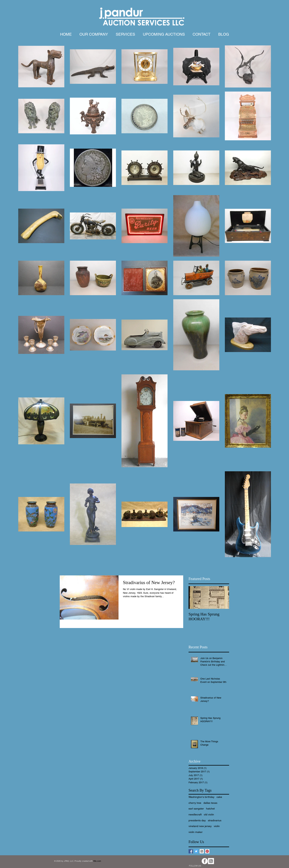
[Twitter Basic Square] (196, 851)
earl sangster (196, 809)
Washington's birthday (201, 797)
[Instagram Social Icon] (202, 851)
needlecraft (195, 814)
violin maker (196, 832)
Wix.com (97, 861)
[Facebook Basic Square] (191, 851)
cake (219, 797)
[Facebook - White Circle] (205, 861)
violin (217, 826)
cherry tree (195, 803)
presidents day (197, 820)
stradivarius (215, 820)
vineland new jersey (200, 826)
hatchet (210, 809)
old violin (209, 814)
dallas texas (210, 803)
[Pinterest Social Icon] (207, 851)
